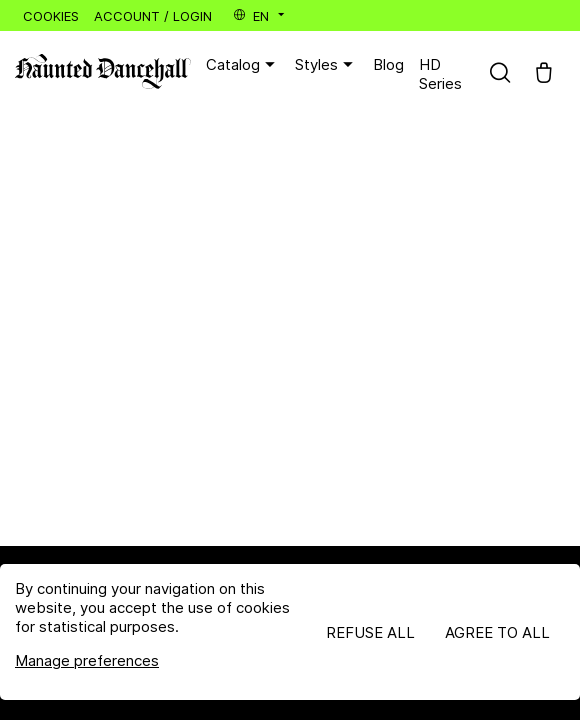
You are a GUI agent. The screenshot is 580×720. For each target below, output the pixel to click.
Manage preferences (87, 660)
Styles (326, 65)
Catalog (243, 65)
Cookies (51, 16)
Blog (388, 64)
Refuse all (370, 632)
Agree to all (497, 632)
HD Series (440, 74)
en (260, 16)
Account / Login (153, 16)
